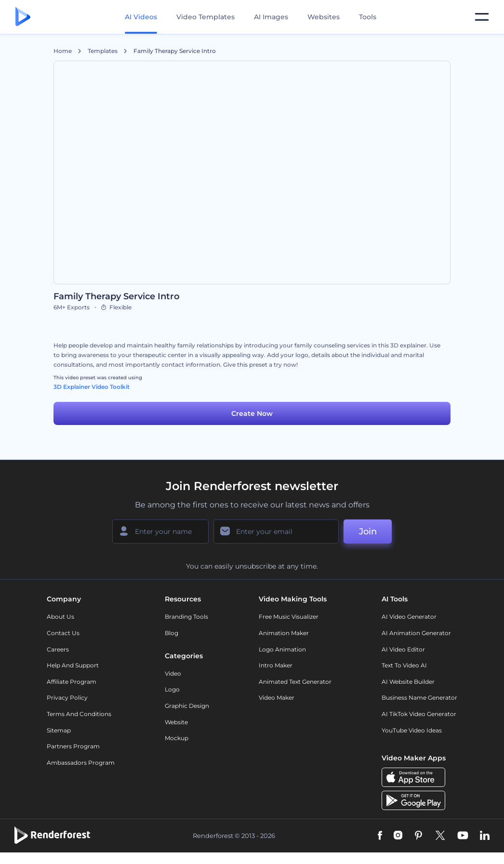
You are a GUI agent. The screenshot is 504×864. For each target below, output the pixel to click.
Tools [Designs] (368, 17)
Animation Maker (284, 633)
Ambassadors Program (81, 763)
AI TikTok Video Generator (419, 714)
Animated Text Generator (295, 682)
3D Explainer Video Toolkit (92, 387)
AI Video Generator (409, 617)
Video (173, 673)
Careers (58, 649)
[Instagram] (398, 836)
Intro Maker (276, 665)
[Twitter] (440, 836)
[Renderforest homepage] (23, 17)
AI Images (271, 17)
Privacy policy (67, 698)
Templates (103, 51)
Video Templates (206, 17)
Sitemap (59, 730)
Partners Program (73, 746)
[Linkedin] (485, 836)
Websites (324, 17)
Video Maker (277, 698)
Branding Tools (186, 617)
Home (63, 51)
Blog (172, 633)
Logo (172, 689)
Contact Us (63, 633)
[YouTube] (463, 836)
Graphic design (187, 706)
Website (176, 722)
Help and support (73, 665)
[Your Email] (276, 532)
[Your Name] (160, 532)
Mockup (177, 738)
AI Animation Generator (416, 633)
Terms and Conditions (79, 714)
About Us (60, 617)
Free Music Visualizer (289, 617)
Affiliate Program (72, 682)
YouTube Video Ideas (412, 730)
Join (368, 532)
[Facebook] (380, 836)
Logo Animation (282, 649)
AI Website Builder (408, 682)
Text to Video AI (404, 665)
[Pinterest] (418, 836)
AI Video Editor (403, 649)
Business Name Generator (419, 698)
